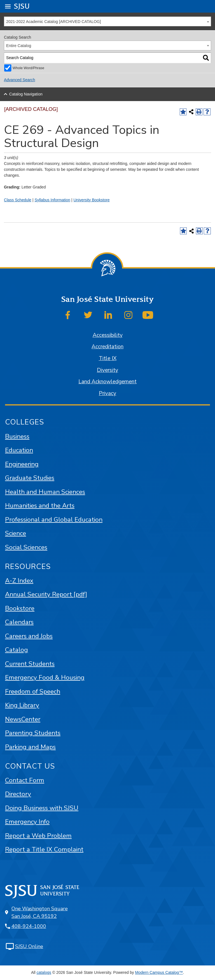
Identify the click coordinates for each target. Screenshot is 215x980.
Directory (18, 794)
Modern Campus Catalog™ (159, 972)
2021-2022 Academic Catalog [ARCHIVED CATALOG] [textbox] (53, 22)
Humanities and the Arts (40, 506)
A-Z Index (19, 581)
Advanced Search (19, 80)
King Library (22, 705)
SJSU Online (29, 946)
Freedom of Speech (33, 691)
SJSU (22, 6)
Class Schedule (18, 200)
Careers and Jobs (29, 636)
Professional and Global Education (54, 520)
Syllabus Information (52, 200)
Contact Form (25, 780)
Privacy (107, 393)
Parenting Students (33, 733)
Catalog (17, 650)
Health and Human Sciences (45, 492)
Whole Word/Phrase (28, 68)
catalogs (44, 972)
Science (16, 533)
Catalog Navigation (26, 94)
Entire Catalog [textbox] (19, 46)
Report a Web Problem (38, 836)
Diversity (107, 370)
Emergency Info (27, 822)
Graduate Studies (30, 478)
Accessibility (108, 335)
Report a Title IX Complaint (44, 849)
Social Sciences (26, 547)
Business (17, 436)
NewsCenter (23, 719)
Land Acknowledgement (107, 382)
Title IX (108, 358)
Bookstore (20, 608)
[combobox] (107, 21)
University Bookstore (91, 200)
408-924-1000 (29, 926)
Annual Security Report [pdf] (46, 594)
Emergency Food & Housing (45, 677)
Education (19, 450)
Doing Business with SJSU (42, 808)
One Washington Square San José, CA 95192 (40, 912)
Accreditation (107, 347)
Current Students (30, 664)
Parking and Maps (30, 747)
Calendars (19, 622)
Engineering (22, 464)
